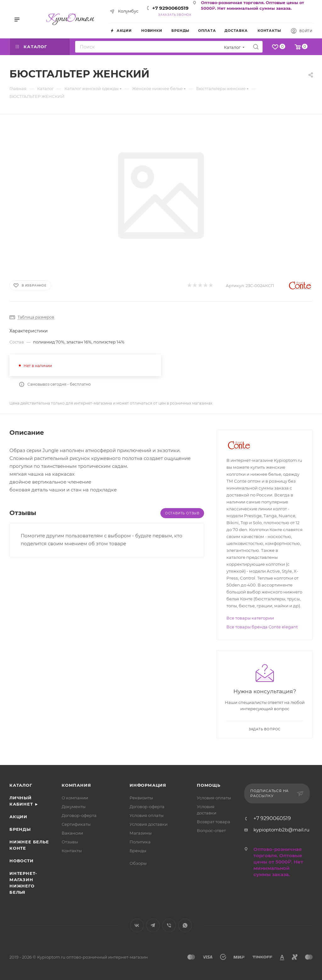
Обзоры (138, 863)
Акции (18, 817)
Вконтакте (137, 925)
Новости (22, 861)
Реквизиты (141, 798)
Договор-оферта (79, 815)
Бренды (20, 829)
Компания (76, 785)
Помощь (209, 785)
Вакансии (72, 833)
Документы (74, 807)
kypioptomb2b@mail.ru (281, 830)
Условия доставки (149, 824)
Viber (169, 925)
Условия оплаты (147, 815)
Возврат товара (214, 822)
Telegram (153, 925)
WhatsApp (185, 925)
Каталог (21, 785)
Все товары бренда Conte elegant (262, 627)
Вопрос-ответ (211, 830)
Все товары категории (250, 618)
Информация (148, 785)
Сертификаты (76, 824)
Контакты (72, 851)
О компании (75, 798)
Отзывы (70, 842)
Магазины (141, 833)
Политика (140, 842)
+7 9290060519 (170, 8)
